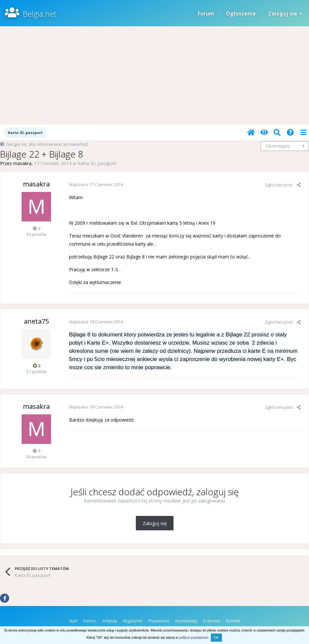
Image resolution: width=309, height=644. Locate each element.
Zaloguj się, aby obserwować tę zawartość (47, 144)
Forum (206, 13)
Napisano (96, 184)
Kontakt (233, 621)
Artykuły (110, 621)
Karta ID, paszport (97, 163)
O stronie (212, 621)
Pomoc (90, 621)
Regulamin (133, 621)
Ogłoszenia (241, 13)
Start (73, 621)
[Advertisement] (154, 75)
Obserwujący (278, 146)
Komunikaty (186, 621)
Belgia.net (39, 14)
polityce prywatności (194, 638)
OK (216, 638)
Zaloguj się (285, 13)
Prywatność (159, 621)
